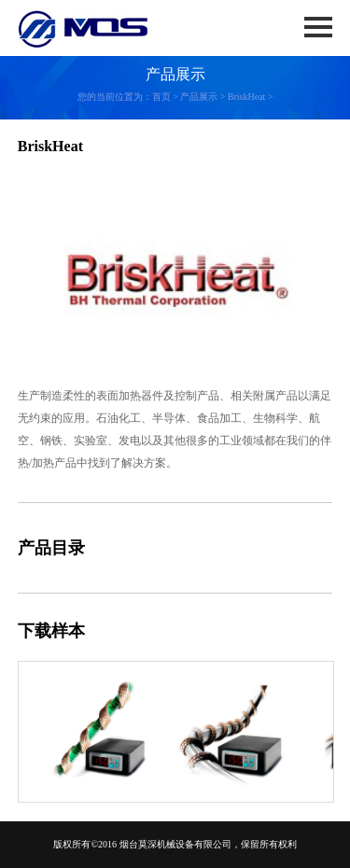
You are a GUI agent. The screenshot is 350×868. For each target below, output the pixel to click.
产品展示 (199, 97)
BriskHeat (247, 97)
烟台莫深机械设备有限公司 (175, 844)
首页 (161, 97)
